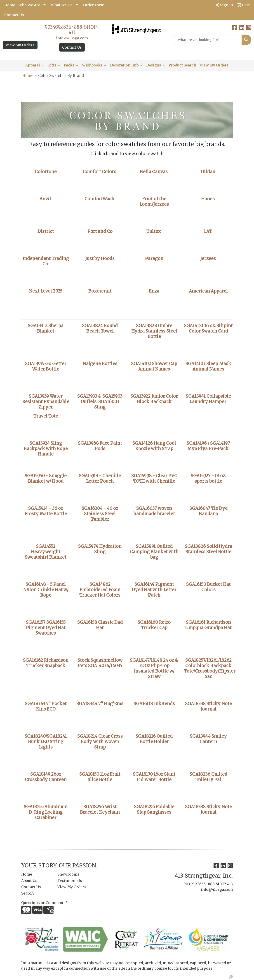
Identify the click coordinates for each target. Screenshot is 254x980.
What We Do (62, 5)
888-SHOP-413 (84, 30)
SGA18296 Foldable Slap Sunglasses (154, 809)
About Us (29, 881)
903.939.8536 (58, 27)
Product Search (182, 65)
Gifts (52, 65)
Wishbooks (92, 65)
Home (10, 5)
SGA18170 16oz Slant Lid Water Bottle (154, 777)
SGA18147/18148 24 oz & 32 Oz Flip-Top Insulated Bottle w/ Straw (154, 668)
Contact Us (14, 15)
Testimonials (70, 881)
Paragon (154, 259)
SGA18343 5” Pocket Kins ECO (46, 706)
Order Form (94, 5)
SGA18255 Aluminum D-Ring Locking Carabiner (46, 812)
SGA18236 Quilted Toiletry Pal (208, 777)
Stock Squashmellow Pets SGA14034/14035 (100, 663)
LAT (208, 231)
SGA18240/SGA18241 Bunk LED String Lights (46, 742)
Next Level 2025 (46, 291)
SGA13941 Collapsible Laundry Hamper (208, 399)
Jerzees (208, 259)
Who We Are (29, 5)
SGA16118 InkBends (154, 704)
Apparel (33, 65)
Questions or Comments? (44, 903)
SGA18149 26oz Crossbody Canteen (46, 777)
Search (27, 893)
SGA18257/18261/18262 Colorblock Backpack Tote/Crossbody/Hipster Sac (210, 668)
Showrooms (68, 874)
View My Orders (20, 45)
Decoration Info (124, 65)
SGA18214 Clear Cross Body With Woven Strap (100, 742)
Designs (154, 65)
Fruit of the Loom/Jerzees (154, 202)
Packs (69, 65)
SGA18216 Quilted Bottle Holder (154, 739)
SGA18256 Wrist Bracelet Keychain (100, 809)
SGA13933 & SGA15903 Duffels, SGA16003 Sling (100, 402)
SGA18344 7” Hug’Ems (100, 704)
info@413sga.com (72, 38)
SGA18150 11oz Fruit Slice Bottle (100, 777)
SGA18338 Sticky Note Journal (208, 809)
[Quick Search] (207, 40)
